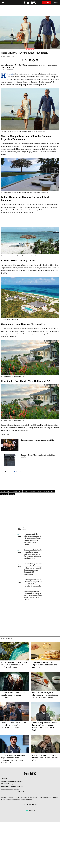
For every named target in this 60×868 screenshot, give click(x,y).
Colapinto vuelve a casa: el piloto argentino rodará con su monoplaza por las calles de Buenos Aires (14, 759)
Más (32, 529)
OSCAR (32, 491)
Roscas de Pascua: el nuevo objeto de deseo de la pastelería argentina (45, 665)
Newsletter (10, 798)
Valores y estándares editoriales (29, 798)
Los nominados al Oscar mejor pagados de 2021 (37, 440)
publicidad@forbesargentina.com (14, 781)
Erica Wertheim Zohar (8, 56)
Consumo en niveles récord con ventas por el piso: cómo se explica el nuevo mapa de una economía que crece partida (33, 539)
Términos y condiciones (45, 798)
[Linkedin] (36, 805)
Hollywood (5, 491)
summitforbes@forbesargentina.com (14, 787)
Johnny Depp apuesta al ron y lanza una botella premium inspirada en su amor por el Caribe (44, 726)
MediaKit (4, 798)
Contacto (17, 798)
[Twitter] (27, 805)
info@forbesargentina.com (12, 784)
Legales (55, 798)
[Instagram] (30, 805)
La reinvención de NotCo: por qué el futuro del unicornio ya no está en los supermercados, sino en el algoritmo (33, 554)
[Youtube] (33, 805)
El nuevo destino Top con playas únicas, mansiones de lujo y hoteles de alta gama (14, 665)
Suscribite (46, 2)
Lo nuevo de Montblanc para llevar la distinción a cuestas (38, 456)
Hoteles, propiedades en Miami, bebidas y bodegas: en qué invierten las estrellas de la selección (33, 583)
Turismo (4, 494)
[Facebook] (25, 805)
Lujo (25, 491)
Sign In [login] (56, 2)
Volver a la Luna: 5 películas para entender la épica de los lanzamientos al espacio (14, 725)
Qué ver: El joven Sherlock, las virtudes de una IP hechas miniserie (13, 695)
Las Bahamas (16, 491)
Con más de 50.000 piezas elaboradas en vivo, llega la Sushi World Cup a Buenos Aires (45, 695)
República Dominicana (46, 491)
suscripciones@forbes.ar (14, 789)
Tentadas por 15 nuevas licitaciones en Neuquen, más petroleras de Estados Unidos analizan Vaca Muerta (33, 596)
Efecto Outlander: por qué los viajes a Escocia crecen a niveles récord (45, 758)
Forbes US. (18, 472)
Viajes (12, 494)
